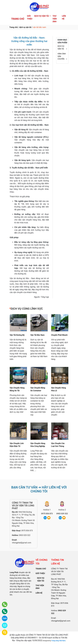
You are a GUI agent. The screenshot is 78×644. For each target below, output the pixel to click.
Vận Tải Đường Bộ (17, 335)
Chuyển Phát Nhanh (59, 335)
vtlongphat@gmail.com (22, 543)
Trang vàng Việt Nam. (59, 641)
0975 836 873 (27, 531)
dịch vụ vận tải (25, 27)
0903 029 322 (25, 535)
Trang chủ (14, 27)
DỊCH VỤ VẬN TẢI (61, 47)
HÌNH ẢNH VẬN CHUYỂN (62, 56)
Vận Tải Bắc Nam (37, 335)
